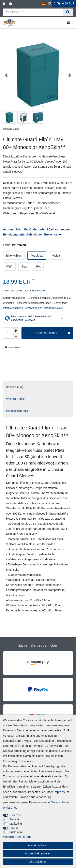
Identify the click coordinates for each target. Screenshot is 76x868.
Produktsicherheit (17, 411)
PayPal (14, 828)
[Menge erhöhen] (16, 330)
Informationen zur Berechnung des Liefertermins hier (33, 308)
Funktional (16, 832)
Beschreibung (15, 387)
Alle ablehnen (38, 862)
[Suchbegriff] (33, 12)
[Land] (44, 4)
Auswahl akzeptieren (38, 853)
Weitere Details (16, 399)
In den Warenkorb (52, 333)
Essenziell (16, 815)
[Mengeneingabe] (8, 333)
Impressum (61, 792)
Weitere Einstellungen (18, 837)
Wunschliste (13, 348)
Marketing (16, 824)
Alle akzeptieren (38, 845)
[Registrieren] (11, 4)
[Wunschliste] (49, 4)
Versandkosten (37, 291)
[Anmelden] (4, 4)
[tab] (38, 387)
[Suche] (68, 12)
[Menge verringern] (16, 336)
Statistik (14, 819)
